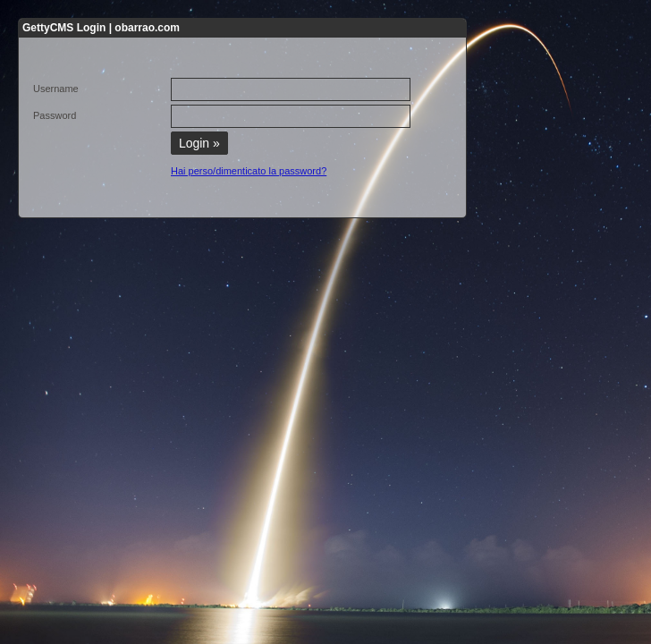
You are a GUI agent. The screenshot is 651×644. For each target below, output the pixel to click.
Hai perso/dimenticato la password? (249, 171)
